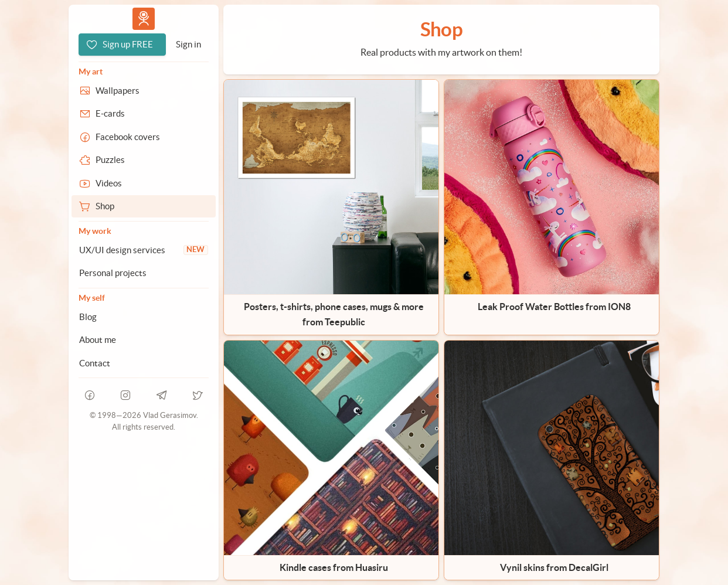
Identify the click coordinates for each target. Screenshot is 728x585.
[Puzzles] (144, 160)
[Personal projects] (144, 273)
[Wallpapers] (144, 91)
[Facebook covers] (144, 137)
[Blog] (144, 317)
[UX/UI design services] (144, 250)
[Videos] (144, 183)
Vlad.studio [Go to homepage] (144, 18)
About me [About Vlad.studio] (98, 340)
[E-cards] (144, 114)
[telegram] (162, 395)
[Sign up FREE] (122, 45)
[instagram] (126, 395)
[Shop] (144, 206)
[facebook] (90, 395)
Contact (95, 363)
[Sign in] (188, 45)
